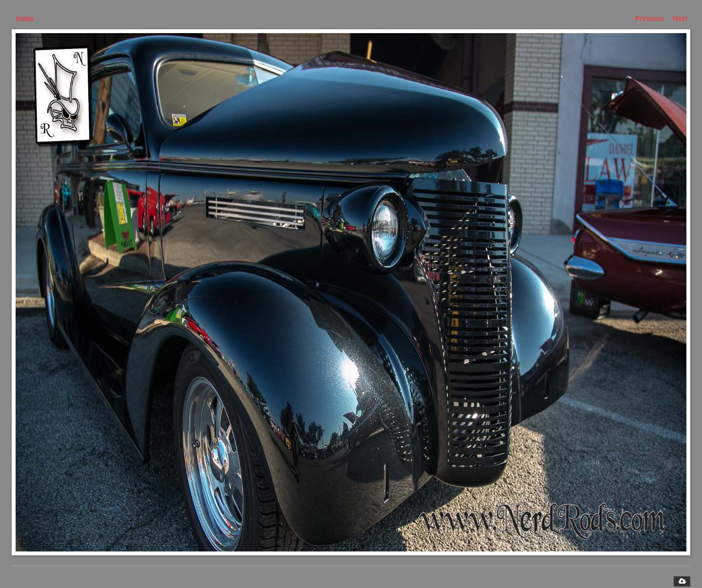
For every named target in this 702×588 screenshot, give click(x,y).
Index (25, 19)
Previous (650, 19)
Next (680, 19)
